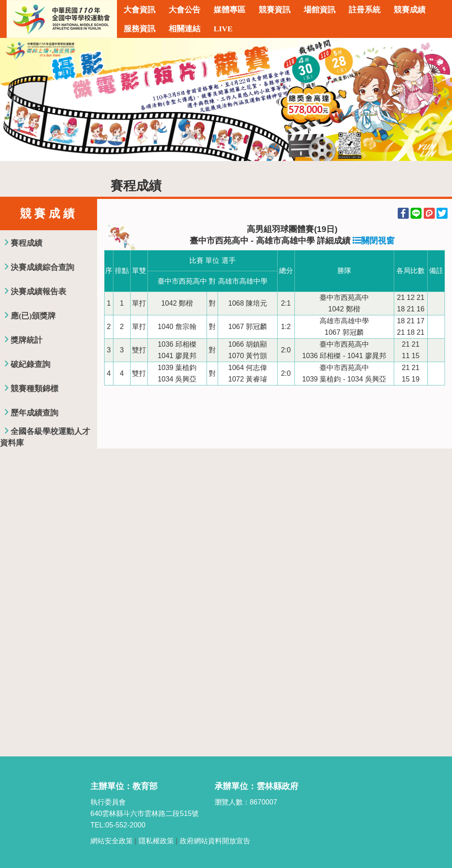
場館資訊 (320, 10)
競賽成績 (410, 10)
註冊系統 (365, 10)
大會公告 (185, 10)
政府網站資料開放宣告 (215, 841)
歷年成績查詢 (34, 413)
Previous (15, 100)
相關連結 (185, 29)
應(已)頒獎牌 (33, 316)
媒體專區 (230, 10)
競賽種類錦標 (34, 389)
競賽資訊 (275, 10)
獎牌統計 (26, 340)
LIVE (223, 29)
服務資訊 (139, 29)
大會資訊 (139, 10)
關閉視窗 (374, 241)
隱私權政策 (156, 841)
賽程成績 (26, 243)
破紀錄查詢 (30, 364)
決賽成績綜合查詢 (42, 267)
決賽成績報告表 (38, 292)
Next (437, 100)
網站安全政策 (112, 841)
